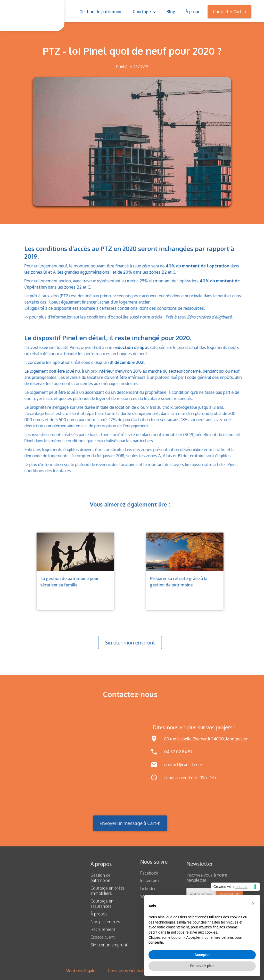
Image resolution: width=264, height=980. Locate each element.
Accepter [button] (202, 955)
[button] (144, 11)
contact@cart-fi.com (183, 765)
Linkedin (144, 888)
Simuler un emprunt (109, 948)
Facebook (146, 873)
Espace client (103, 941)
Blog (171, 11)
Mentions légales (81, 970)
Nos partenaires (105, 925)
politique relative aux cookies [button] (194, 932)
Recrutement (103, 933)
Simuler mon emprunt (126, 642)
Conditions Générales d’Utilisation (139, 970)
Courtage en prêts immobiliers (107, 894)
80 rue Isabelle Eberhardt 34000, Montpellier (206, 739)
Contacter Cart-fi (229, 11)
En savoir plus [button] (202, 966)
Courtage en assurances (102, 907)
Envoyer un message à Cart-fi (126, 823)
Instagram (146, 881)
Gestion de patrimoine (101, 11)
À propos (194, 11)
